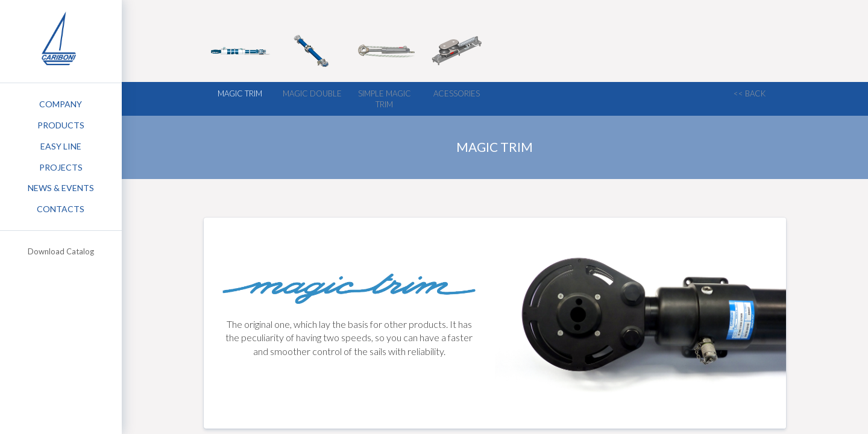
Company (61, 104)
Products (61, 125)
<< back (750, 93)
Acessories (457, 93)
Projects (61, 167)
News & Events (61, 188)
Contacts (61, 209)
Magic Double (312, 93)
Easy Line (61, 146)
